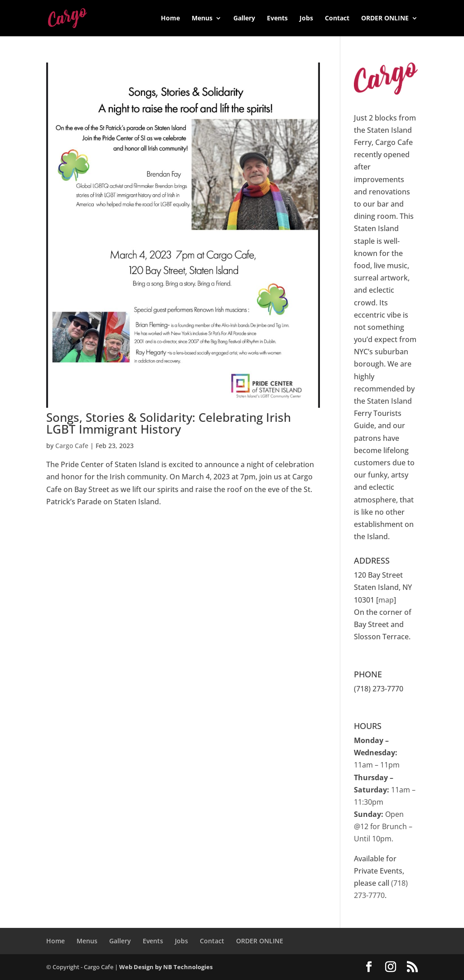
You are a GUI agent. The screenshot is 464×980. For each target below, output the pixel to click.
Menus (202, 19)
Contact (337, 19)
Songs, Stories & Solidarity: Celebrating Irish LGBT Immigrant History (169, 423)
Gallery (244, 19)
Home (170, 19)
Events (277, 19)
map (386, 600)
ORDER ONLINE (385, 19)
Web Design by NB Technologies (166, 967)
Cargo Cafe (72, 446)
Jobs (306, 19)
